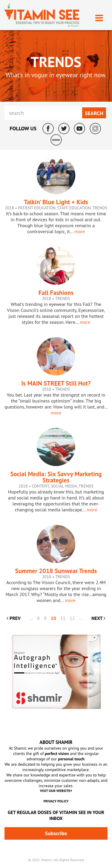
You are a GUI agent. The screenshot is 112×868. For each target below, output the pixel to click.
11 (63, 618)
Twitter (64, 129)
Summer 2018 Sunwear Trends (56, 571)
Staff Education (74, 208)
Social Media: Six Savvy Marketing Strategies (56, 477)
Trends (100, 208)
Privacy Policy (56, 801)
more (80, 231)
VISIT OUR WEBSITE (56, 791)
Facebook (48, 129)
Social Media (64, 486)
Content (40, 486)
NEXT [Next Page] (98, 618)
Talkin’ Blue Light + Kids (56, 202)
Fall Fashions (56, 293)
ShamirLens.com (56, 140)
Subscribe (56, 833)
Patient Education (37, 208)
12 (72, 618)
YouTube (79, 129)
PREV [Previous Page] (14, 618)
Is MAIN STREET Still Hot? (56, 383)
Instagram (95, 129)
